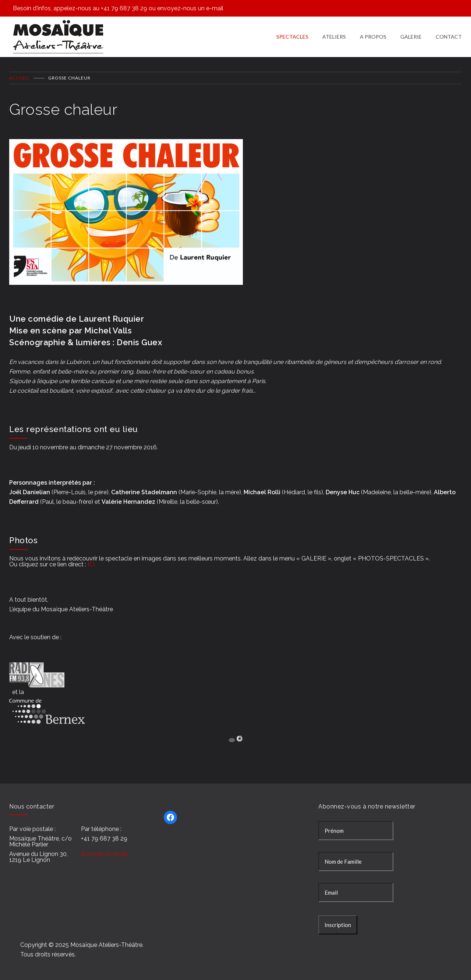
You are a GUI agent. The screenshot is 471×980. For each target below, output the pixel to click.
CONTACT (449, 37)
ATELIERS (334, 37)
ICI (91, 564)
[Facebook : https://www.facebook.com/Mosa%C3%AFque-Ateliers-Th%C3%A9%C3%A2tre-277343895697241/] (170, 817)
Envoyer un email (104, 854)
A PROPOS (373, 37)
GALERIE (411, 37)
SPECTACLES (292, 37)
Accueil (20, 78)
